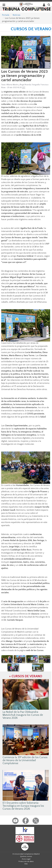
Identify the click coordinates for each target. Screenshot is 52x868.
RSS (26, 864)
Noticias (16, 15)
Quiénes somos (26, 856)
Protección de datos (26, 861)
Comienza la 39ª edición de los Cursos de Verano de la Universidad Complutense (25, 760)
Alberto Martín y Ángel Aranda (19, 85)
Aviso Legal (26, 859)
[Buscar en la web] (49, 5)
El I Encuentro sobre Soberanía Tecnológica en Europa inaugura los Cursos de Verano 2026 (23, 806)
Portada (6, 15)
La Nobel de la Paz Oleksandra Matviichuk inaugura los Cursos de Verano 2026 (23, 715)
